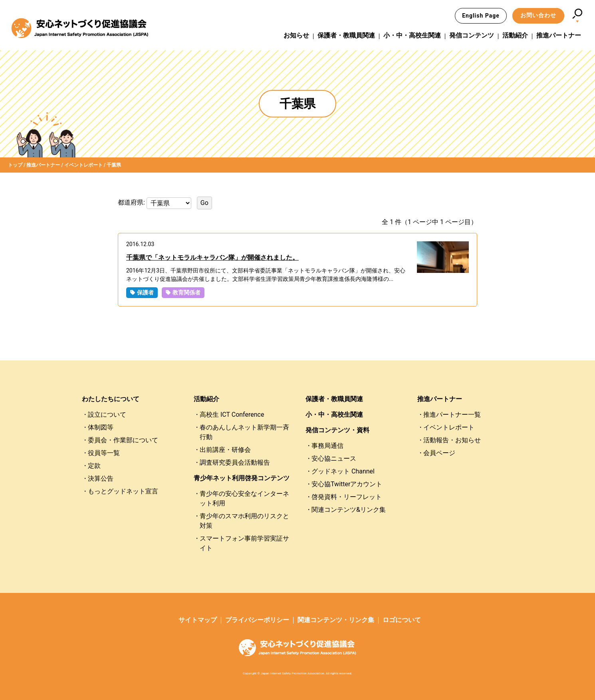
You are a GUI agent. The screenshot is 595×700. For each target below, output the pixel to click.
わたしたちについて (111, 399)
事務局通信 (327, 446)
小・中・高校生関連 (412, 35)
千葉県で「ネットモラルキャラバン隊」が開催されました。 (212, 258)
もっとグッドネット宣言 (123, 491)
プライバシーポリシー (257, 620)
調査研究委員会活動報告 (235, 462)
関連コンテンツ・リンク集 (336, 620)
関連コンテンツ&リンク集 (349, 510)
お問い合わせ (538, 15)
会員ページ (439, 453)
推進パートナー (559, 35)
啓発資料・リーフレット (347, 497)
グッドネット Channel (343, 471)
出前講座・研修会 (225, 450)
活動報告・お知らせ (452, 440)
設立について (107, 415)
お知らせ (296, 35)
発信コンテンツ (472, 35)
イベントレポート (449, 427)
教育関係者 (186, 292)
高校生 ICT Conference (232, 415)
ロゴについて (402, 620)
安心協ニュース (334, 458)
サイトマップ (198, 620)
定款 (94, 466)
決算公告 (101, 478)
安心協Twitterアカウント (347, 484)
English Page (481, 16)
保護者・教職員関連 (346, 35)
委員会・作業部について (123, 440)
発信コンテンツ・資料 (337, 430)
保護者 (145, 292)
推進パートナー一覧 (452, 415)
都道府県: (132, 202)
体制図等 (101, 427)
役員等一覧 (104, 453)
